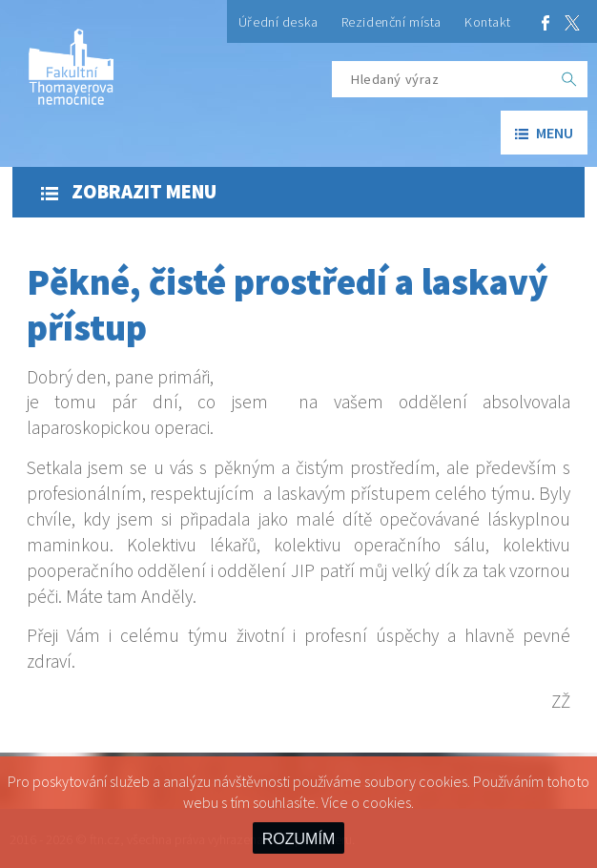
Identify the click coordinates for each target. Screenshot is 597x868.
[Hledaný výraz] (442, 79)
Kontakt (488, 22)
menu (544, 133)
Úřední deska (278, 22)
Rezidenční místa (391, 22)
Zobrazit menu (129, 192)
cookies (387, 802)
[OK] (569, 79)
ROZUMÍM (298, 839)
